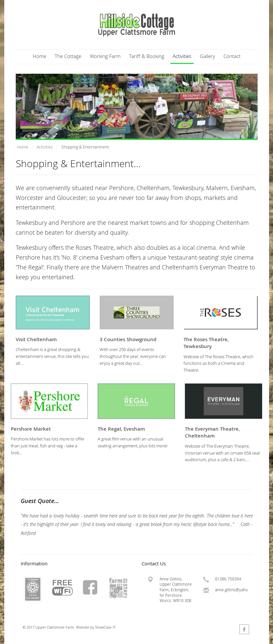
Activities (182, 56)
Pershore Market (31, 429)
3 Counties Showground (128, 339)
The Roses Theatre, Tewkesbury (206, 343)
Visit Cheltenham (36, 339)
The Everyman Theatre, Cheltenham (212, 432)
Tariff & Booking (147, 56)
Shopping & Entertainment (85, 147)
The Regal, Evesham (121, 429)
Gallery (207, 56)
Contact (232, 56)
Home (39, 56)
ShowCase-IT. (106, 627)
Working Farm (105, 56)
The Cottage (68, 56)
